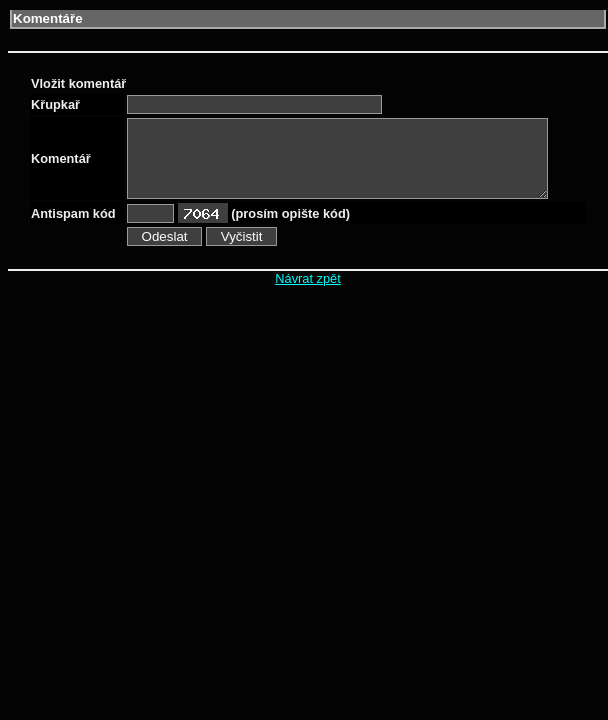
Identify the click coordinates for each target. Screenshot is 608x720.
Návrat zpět (307, 278)
